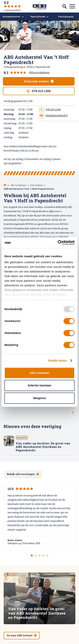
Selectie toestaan (40, 385)
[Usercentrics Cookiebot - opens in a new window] (58, 243)
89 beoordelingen (39, 72)
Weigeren (39, 398)
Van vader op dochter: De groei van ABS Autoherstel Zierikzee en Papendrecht (43, 447)
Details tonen (58, 360)
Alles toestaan (39, 373)
